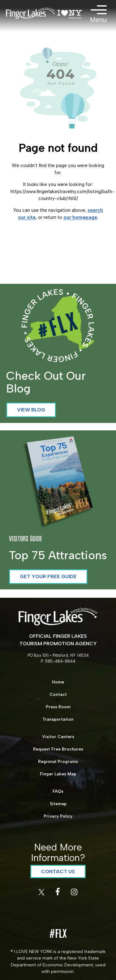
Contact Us (58, 871)
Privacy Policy (58, 816)
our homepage (80, 217)
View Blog (31, 410)
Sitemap (58, 804)
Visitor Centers (58, 737)
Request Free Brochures (58, 749)
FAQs (58, 791)
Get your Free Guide (48, 576)
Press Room (58, 707)
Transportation (58, 719)
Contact (58, 694)
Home (58, 682)
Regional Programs (58, 761)
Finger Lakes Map (58, 774)
